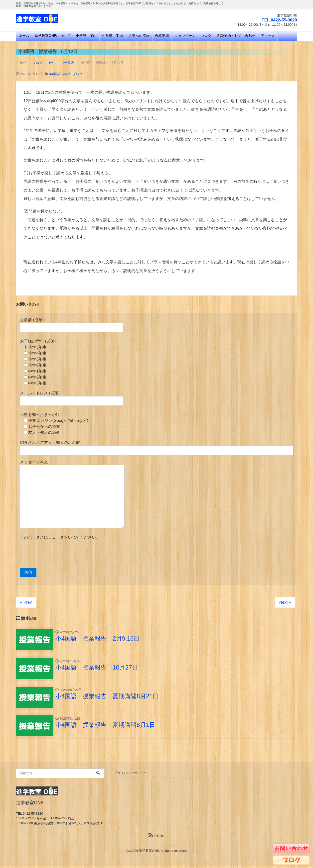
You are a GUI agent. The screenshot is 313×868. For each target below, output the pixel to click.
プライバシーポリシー (130, 775)
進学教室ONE (149, 853)
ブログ (206, 36)
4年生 (67, 74)
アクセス (268, 36)
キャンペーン (185, 36)
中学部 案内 (113, 36)
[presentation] (58, 554)
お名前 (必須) (72, 325)
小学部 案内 (86, 36)
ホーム (24, 36)
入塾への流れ (139, 36)
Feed (156, 837)
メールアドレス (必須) (72, 398)
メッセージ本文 (72, 494)
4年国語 (55, 74)
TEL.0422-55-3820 (278, 20)
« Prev (26, 602)
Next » (285, 602)
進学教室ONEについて (52, 36)
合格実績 (162, 36)
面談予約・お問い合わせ (236, 36)
